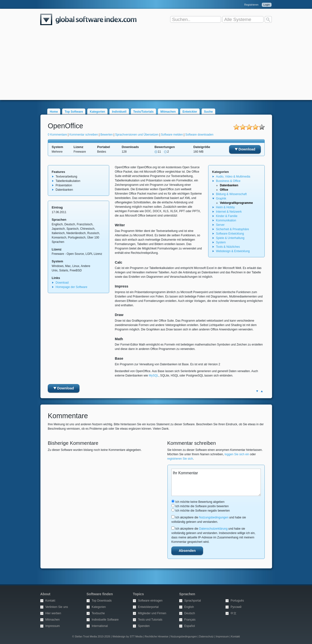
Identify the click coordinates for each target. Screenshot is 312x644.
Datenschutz (206, 636)
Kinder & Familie (227, 216)
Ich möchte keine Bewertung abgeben (198, 502)
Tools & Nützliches (228, 247)
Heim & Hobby (225, 207)
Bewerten (107, 135)
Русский (236, 607)
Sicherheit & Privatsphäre (232, 229)
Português (237, 601)
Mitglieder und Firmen (152, 613)
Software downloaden (199, 135)
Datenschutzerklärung (213, 529)
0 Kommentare (57, 135)
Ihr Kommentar (216, 482)
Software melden (172, 135)
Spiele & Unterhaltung (230, 238)
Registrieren (251, 5)
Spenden (144, 626)
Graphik (221, 198)
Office (224, 190)
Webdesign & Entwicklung (233, 251)
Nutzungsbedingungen (214, 517)
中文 (234, 613)
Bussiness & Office (228, 181)
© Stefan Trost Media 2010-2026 (91, 636)
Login (267, 5)
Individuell (119, 112)
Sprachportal (193, 601)
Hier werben (53, 613)
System (221, 242)
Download (245, 149)
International (100, 626)
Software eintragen (150, 601)
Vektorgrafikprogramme (236, 203)
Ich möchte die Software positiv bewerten (200, 506)
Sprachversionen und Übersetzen (137, 135)
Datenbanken (229, 185)
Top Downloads (102, 601)
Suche (208, 112)
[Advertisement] (156, 66)
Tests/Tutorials (144, 112)
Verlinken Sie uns (57, 607)
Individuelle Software (105, 620)
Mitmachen (168, 112)
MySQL (154, 376)
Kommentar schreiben (84, 135)
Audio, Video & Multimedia (233, 177)
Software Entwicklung (230, 234)
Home (54, 112)
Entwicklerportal (148, 607)
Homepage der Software (71, 287)
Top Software (74, 112)
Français (190, 620)
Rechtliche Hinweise (157, 636)
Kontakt (50, 601)
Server (220, 225)
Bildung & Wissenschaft (231, 194)
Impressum (53, 626)
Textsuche (98, 613)
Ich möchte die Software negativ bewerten (201, 511)
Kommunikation (226, 220)
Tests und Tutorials (150, 620)
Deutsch (190, 613)
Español (190, 626)
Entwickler (190, 112)
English (189, 607)
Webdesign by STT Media (127, 636)
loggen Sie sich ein (237, 454)
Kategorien (97, 112)
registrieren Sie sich (180, 459)
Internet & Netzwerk (229, 212)
